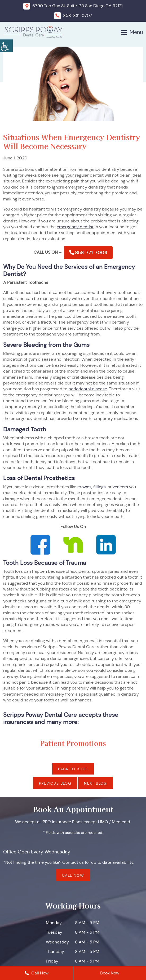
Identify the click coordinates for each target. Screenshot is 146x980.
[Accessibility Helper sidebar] (6, 45)
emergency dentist (75, 227)
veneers (120, 487)
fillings (99, 487)
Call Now (73, 876)
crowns (84, 487)
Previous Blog (55, 783)
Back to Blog (73, 769)
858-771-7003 (88, 252)
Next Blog (96, 783)
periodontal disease (88, 389)
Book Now (110, 973)
